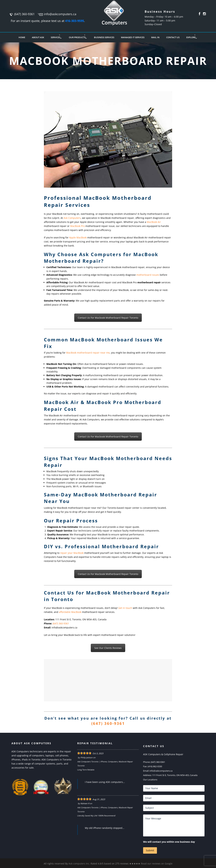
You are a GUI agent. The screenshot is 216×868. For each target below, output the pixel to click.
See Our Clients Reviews (108, 648)
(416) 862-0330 (155, 766)
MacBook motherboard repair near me (88, 353)
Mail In (155, 37)
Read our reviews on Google (157, 864)
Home (22, 37)
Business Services (104, 37)
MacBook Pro (77, 226)
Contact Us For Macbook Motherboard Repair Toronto (108, 318)
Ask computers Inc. (79, 864)
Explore (191, 37)
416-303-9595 (75, 21)
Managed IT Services (133, 37)
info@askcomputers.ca (60, 14)
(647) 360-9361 (24, 14)
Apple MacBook (78, 237)
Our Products (77, 37)
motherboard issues (148, 275)
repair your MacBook (72, 553)
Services (56, 37)
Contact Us (173, 37)
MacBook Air (154, 222)
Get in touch (125, 608)
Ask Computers (72, 218)
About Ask (38, 37)
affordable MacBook (70, 612)
